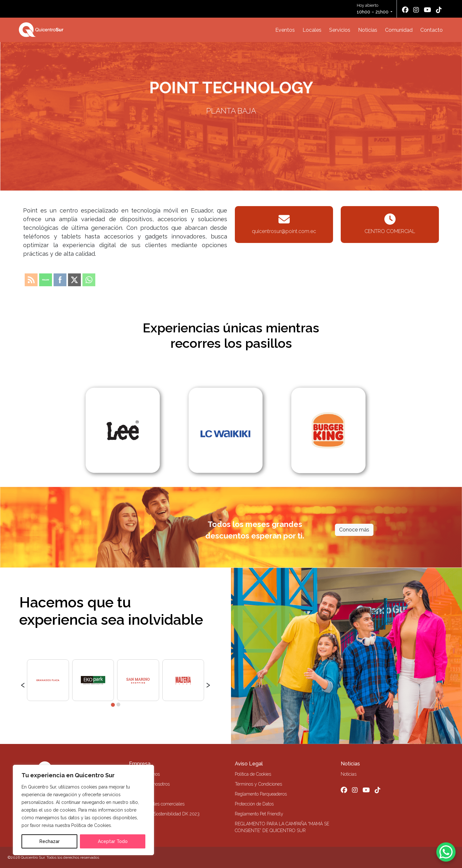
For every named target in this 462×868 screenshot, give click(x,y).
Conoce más (354, 530)
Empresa (140, 764)
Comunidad (399, 30)
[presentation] (23, 684)
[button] (113, 705)
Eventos (285, 30)
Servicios (340, 30)
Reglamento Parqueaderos (261, 794)
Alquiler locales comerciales (157, 804)
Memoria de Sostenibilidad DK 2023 (164, 814)
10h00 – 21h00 (373, 12)
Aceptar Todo (113, 841)
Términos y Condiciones (258, 784)
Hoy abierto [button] (373, 9)
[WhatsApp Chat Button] (446, 852)
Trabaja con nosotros (149, 784)
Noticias (368, 30)
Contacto (432, 30)
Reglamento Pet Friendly (259, 814)
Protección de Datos (254, 804)
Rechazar (50, 841)
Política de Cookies (253, 774)
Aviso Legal (249, 764)
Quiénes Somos (144, 774)
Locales (312, 30)
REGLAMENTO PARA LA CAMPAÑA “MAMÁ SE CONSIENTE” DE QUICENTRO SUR (282, 827)
